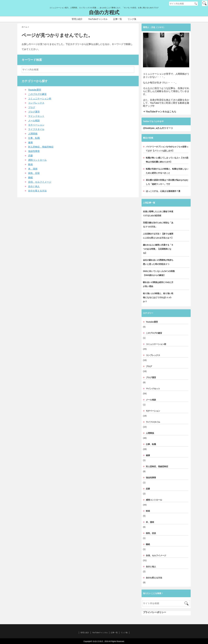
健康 (30, 143)
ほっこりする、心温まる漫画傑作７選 (163, 191)
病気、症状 (34, 173)
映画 (30, 164)
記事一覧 (118, 19)
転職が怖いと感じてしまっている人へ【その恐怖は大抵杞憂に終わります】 (167, 160)
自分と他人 (34, 186)
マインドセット (36, 116)
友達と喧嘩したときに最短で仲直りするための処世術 (158, 214)
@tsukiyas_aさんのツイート (158, 128)
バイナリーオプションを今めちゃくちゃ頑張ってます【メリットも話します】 (167, 149)
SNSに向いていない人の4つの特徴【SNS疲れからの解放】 (159, 273)
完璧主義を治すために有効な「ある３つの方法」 (158, 225)
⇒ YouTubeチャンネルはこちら (160, 112)
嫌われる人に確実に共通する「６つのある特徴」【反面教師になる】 (158, 249)
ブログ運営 (34, 112)
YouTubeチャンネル (98, 19)
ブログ (32, 107)
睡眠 (30, 178)
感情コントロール (37, 160)
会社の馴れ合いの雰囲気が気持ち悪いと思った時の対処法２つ (158, 262)
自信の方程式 (104, 12)
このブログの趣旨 (37, 94)
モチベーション (36, 125)
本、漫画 (33, 169)
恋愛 (30, 156)
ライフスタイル (36, 129)
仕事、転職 (34, 138)
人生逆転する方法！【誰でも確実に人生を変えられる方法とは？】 (158, 236)
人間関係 (33, 134)
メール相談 (34, 121)
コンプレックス (36, 103)
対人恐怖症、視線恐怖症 (41, 147)
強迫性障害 (34, 151)
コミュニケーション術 (40, 99)
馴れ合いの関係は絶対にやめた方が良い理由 (158, 284)
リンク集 (132, 19)
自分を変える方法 (37, 191)
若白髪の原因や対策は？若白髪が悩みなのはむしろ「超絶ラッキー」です (167, 182)
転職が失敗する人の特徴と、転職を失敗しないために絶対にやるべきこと (167, 171)
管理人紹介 (77, 19)
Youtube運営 (35, 90)
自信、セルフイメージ (40, 182)
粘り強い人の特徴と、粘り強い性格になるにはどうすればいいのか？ (158, 297)
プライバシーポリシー (155, 612)
